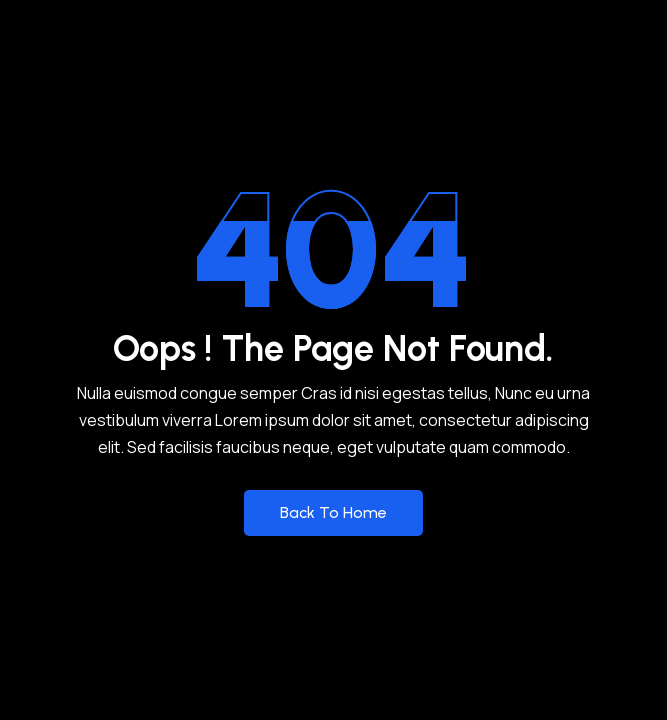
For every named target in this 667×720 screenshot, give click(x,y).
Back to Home (333, 512)
